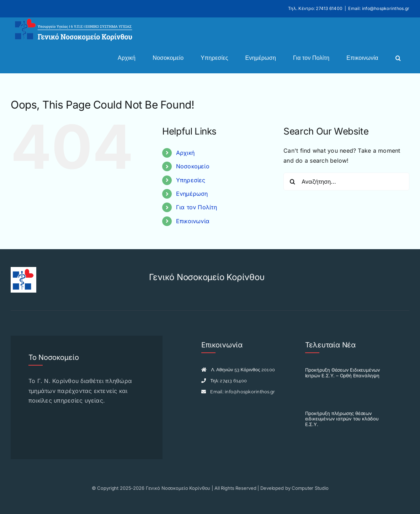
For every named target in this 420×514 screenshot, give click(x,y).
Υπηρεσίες (191, 180)
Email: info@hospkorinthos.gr (379, 8)
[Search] (292, 182)
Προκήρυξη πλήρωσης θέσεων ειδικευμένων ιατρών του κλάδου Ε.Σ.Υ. (342, 419)
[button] (398, 58)
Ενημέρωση (192, 194)
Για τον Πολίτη (196, 207)
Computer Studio (310, 488)
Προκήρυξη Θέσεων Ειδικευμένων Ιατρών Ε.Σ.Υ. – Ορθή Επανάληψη (343, 373)
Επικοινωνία (193, 221)
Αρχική (185, 153)
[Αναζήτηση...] (346, 182)
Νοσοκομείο (193, 166)
